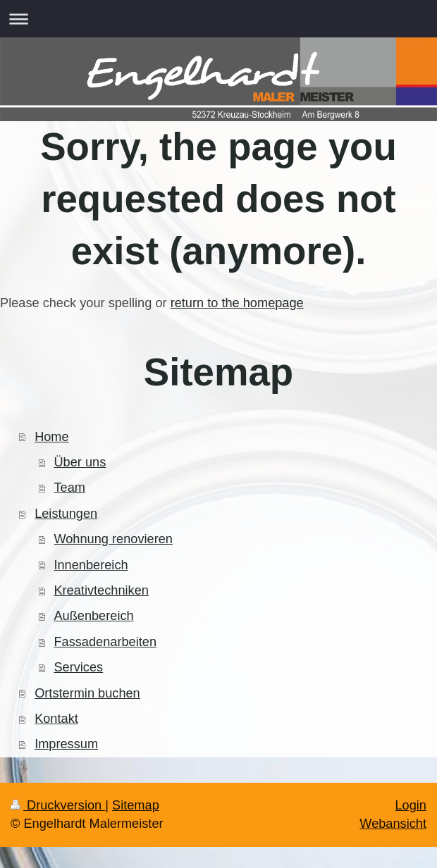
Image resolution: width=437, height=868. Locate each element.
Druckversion (58, 805)
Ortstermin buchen (87, 693)
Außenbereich (93, 616)
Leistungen (66, 514)
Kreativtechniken (101, 590)
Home (52, 437)
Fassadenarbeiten (105, 642)
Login (411, 805)
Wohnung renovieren (113, 539)
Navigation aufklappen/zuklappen (218, 19)
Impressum (66, 744)
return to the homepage (237, 303)
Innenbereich (91, 565)
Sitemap (136, 805)
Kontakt (56, 719)
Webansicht (393, 824)
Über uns (80, 462)
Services (78, 667)
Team (69, 488)
